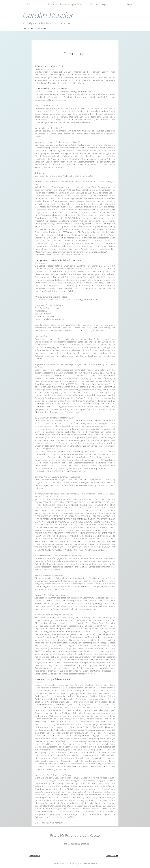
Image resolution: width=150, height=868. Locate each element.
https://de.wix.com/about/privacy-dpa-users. (55, 215)
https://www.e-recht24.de (53, 823)
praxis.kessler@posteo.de (53, 319)
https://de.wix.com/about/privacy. (55, 207)
